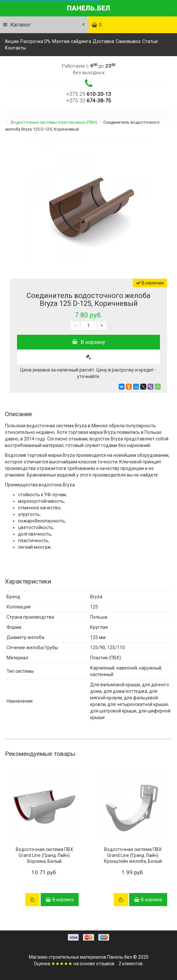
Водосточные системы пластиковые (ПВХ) (54, 122)
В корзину (89, 342)
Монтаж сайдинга (72, 41)
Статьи (150, 41)
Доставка (103, 41)
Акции (12, 41)
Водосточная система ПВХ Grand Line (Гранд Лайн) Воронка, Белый (44, 855)
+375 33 (89, 101)
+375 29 (89, 94)
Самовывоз (128, 41)
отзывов (105, 964)
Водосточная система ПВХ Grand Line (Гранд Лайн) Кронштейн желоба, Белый (133, 855)
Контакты (15, 48)
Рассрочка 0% (35, 41)
